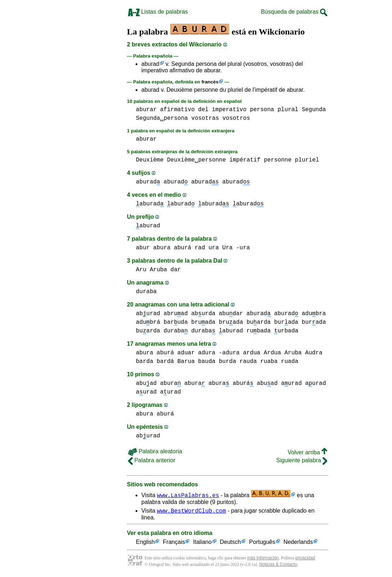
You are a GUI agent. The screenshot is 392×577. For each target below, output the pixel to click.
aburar (146, 110)
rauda (248, 362)
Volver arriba (307, 452)
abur (143, 248)
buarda (258, 322)
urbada (286, 331)
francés (210, 82)
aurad (291, 383)
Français (174, 543)
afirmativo (177, 110)
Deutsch (230, 543)
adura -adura (219, 353)
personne (278, 160)
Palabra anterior (152, 460)
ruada (290, 362)
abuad (146, 383)
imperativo (229, 110)
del (203, 110)
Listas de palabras (158, 12)
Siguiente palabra (302, 460)
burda (227, 362)
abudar (231, 314)
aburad (150, 64)
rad (200, 248)
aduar (186, 353)
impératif (245, 160)
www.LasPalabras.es (188, 495)
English (145, 543)
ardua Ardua (262, 353)
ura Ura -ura (229, 248)
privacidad (305, 559)
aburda (203, 314)
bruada (203, 322)
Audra (314, 353)
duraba (146, 292)
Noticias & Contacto (278, 565)
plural (288, 110)
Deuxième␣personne (196, 160)
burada (286, 322)
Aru (141, 270)
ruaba (269, 362)
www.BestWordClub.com (191, 512)
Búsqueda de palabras (294, 12)
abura (170, 383)
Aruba (158, 270)
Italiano (202, 543)
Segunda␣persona (162, 118)
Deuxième (150, 160)
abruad (176, 314)
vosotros (236, 118)
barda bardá (155, 362)
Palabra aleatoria (155, 451)
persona (262, 110)
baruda (176, 322)
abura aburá (172, 248)
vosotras (205, 118)
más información (263, 559)
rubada (258, 331)
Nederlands (298, 543)
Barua (186, 362)
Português (262, 543)
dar (176, 270)
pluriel (307, 160)
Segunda (314, 110)
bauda (207, 362)
